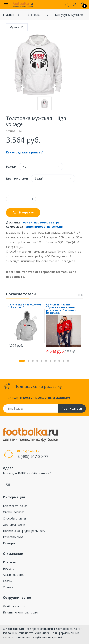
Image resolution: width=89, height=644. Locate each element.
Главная (8, 15)
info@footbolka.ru (30, 451)
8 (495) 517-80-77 (33, 456)
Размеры (9, 543)
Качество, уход (13, 537)
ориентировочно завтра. (42, 222)
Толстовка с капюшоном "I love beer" (25, 306)
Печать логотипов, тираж (20, 612)
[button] (67, 4)
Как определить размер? (25, 152)
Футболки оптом (14, 606)
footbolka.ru (15, 629)
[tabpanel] (26, 326)
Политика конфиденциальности (24, 531)
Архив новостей (14, 575)
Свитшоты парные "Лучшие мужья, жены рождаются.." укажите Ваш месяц (61, 309)
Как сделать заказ (15, 506)
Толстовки (33, 15)
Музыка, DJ (17, 27)
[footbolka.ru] (23, 5)
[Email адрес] (31, 408)
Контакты (10, 562)
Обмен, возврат (14, 512)
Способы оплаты (14, 518)
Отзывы (8, 587)
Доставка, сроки (14, 525)
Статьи (8, 581)
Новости (9, 568)
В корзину (23, 213)
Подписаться (72, 408)
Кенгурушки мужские (69, 15)
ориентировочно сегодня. (45, 227)
